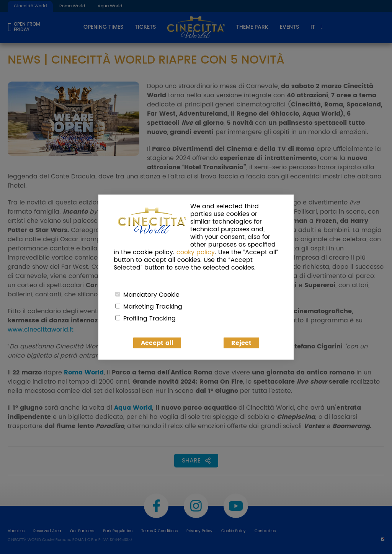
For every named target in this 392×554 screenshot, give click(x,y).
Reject (241, 343)
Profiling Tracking (149, 318)
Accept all (157, 343)
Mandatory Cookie (151, 294)
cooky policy (196, 252)
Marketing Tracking (153, 306)
